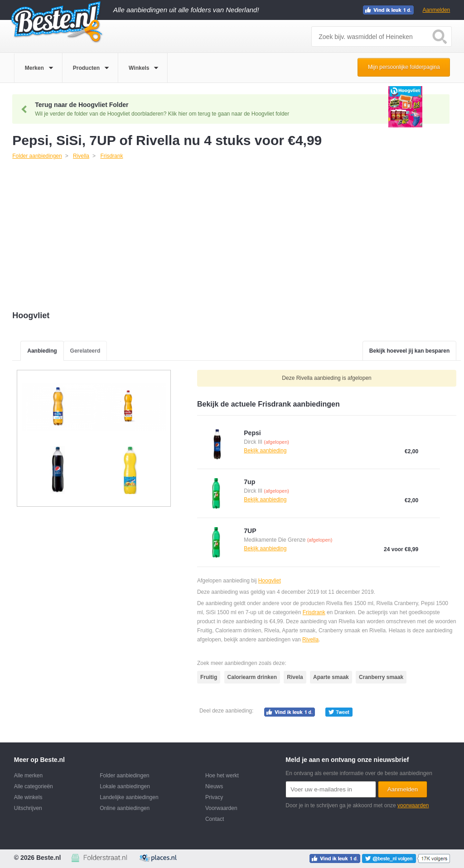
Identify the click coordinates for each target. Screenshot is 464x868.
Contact (215, 819)
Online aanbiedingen (125, 808)
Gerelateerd (85, 351)
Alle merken (28, 776)
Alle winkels (28, 797)
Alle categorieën (34, 786)
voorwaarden (413, 805)
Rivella (310, 640)
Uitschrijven (28, 808)
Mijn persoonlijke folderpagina (404, 67)
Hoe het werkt (222, 776)
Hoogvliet (270, 581)
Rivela (295, 677)
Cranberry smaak (381, 677)
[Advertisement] (237, 236)
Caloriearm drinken (252, 677)
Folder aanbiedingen (124, 776)
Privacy (214, 797)
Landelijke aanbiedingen (129, 797)
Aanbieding (42, 351)
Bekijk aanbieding (265, 451)
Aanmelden (437, 10)
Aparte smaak (331, 677)
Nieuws (214, 786)
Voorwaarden (221, 808)
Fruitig (209, 677)
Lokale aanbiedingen (125, 786)
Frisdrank (314, 612)
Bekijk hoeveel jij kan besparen (409, 351)
